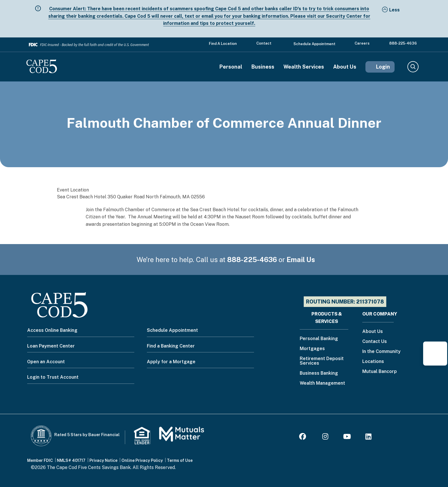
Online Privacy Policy (142, 460)
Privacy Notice (103, 460)
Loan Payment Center (51, 346)
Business (263, 67)
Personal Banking (319, 339)
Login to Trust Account (53, 377)
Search (413, 67)
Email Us (301, 260)
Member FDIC (40, 460)
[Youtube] (347, 437)
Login (383, 67)
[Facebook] (303, 437)
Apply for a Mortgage (171, 362)
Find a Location (223, 44)
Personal (231, 67)
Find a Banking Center (171, 346)
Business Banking (319, 373)
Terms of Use (180, 460)
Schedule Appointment (314, 44)
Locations (373, 362)
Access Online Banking (52, 330)
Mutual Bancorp (380, 372)
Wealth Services (304, 67)
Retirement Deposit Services (322, 361)
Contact (264, 43)
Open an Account (46, 362)
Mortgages (312, 349)
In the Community (381, 352)
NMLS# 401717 (71, 460)
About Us (345, 67)
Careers (362, 43)
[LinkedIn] (368, 437)
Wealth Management (322, 383)
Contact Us (375, 342)
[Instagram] (325, 437)
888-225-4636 (403, 43)
